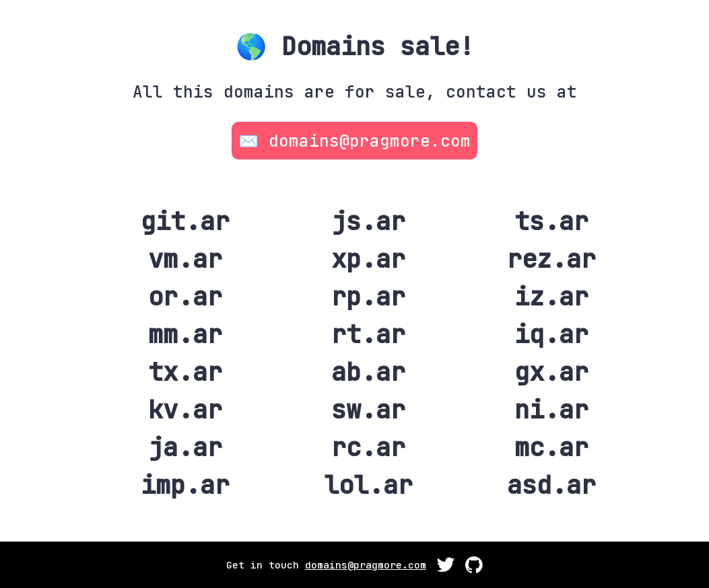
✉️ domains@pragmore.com (354, 141)
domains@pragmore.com (366, 565)
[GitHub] (446, 568)
